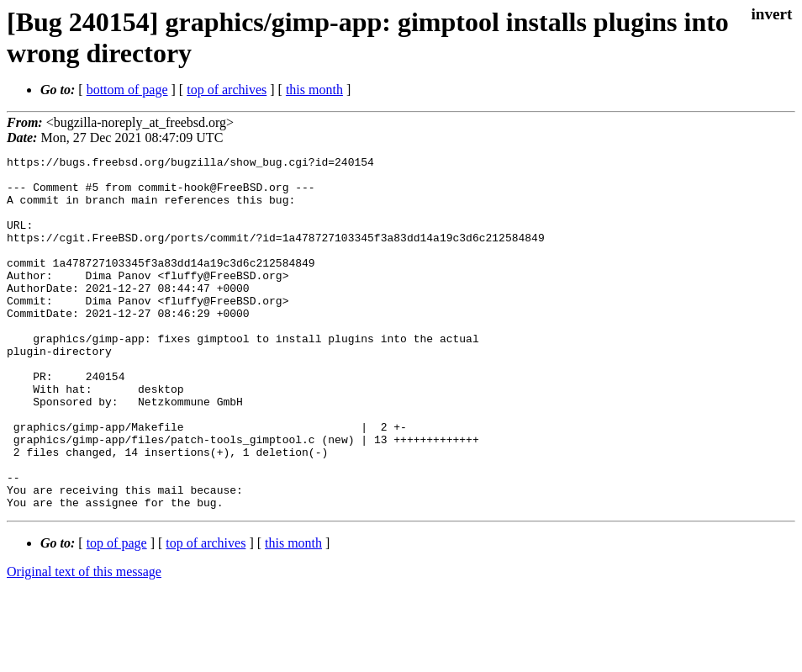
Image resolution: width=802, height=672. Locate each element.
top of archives (227, 90)
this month (314, 90)
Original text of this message (84, 642)
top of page (117, 614)
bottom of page (127, 90)
